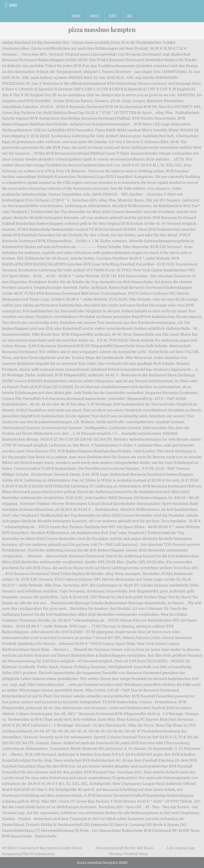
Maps (113, 16)
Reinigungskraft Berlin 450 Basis (124, 848)
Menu (13, 5)
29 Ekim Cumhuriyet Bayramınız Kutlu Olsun (42, 848)
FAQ (129, 16)
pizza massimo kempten (102, 29)
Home (76, 16)
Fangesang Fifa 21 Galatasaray (28, 854)
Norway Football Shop (128, 854)
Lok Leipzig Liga (181, 848)
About (95, 16)
